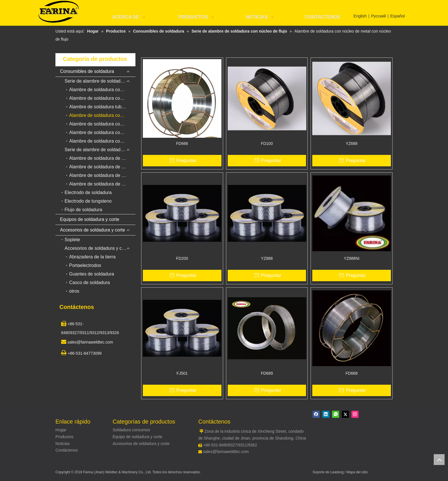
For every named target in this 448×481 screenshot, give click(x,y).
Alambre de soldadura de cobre (101, 184)
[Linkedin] (326, 414)
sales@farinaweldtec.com (226, 452)
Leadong (337, 472)
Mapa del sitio (357, 472)
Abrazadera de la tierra (92, 257)
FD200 (182, 258)
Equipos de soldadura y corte (90, 219)
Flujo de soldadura (83, 210)
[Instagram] (355, 414)
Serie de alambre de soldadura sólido (100, 150)
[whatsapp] (336, 414)
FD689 (267, 373)
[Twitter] (345, 414)
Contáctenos (67, 450)
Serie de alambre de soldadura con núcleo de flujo (100, 81)
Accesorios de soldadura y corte (93, 230)
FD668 (352, 373)
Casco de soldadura (89, 283)
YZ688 (352, 143)
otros (74, 291)
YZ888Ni (351, 258)
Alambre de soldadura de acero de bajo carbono (102, 158)
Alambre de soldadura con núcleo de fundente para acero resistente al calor (102, 141)
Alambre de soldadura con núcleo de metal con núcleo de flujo (102, 115)
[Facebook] (316, 414)
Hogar (61, 430)
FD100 (267, 143)
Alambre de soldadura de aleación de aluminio (102, 175)
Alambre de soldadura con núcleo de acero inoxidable (102, 132)
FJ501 (182, 373)
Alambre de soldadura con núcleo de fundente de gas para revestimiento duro (102, 98)
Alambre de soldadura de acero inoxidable (102, 167)
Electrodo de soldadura (88, 192)
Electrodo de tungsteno (88, 201)
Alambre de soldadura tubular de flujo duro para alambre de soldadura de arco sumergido (102, 107)
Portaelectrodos (85, 265)
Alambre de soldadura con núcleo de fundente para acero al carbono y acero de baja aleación (102, 90)
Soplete (72, 240)
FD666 (182, 143)
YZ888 (267, 258)
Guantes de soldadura (92, 274)
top (439, 460)
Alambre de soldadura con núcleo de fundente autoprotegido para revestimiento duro (102, 124)
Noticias (63, 444)
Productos (64, 437)
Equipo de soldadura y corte (137, 437)
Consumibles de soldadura (87, 71)
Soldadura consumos (131, 430)
